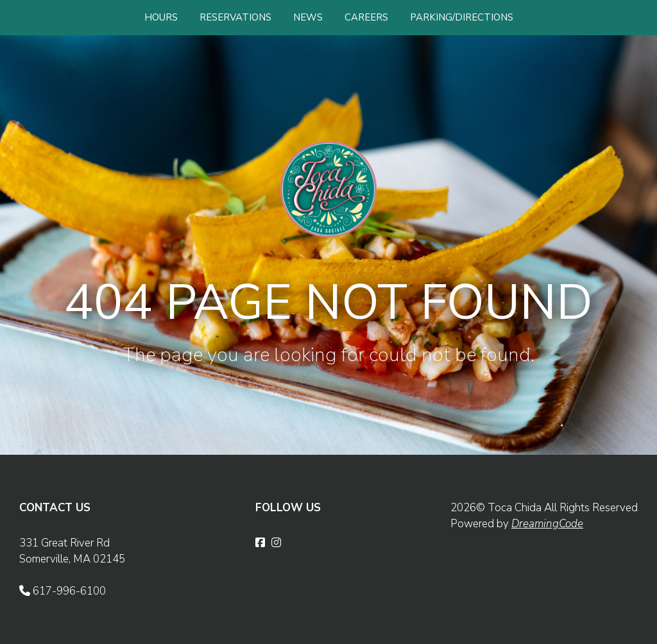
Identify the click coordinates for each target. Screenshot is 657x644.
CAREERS (366, 17)
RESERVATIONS (235, 17)
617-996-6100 (63, 591)
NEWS (308, 17)
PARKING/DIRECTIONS (462, 17)
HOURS (161, 17)
